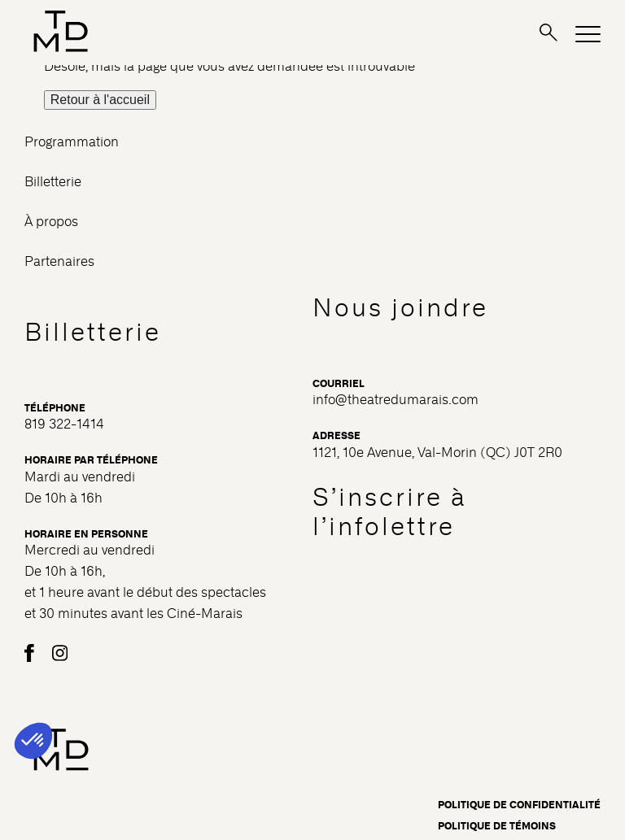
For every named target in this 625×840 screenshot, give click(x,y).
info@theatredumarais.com (396, 400)
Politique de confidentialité (519, 805)
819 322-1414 (64, 424)
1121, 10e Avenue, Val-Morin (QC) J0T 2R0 (437, 453)
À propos (51, 222)
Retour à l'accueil (100, 100)
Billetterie (53, 182)
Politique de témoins (497, 826)
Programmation (72, 142)
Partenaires (59, 261)
